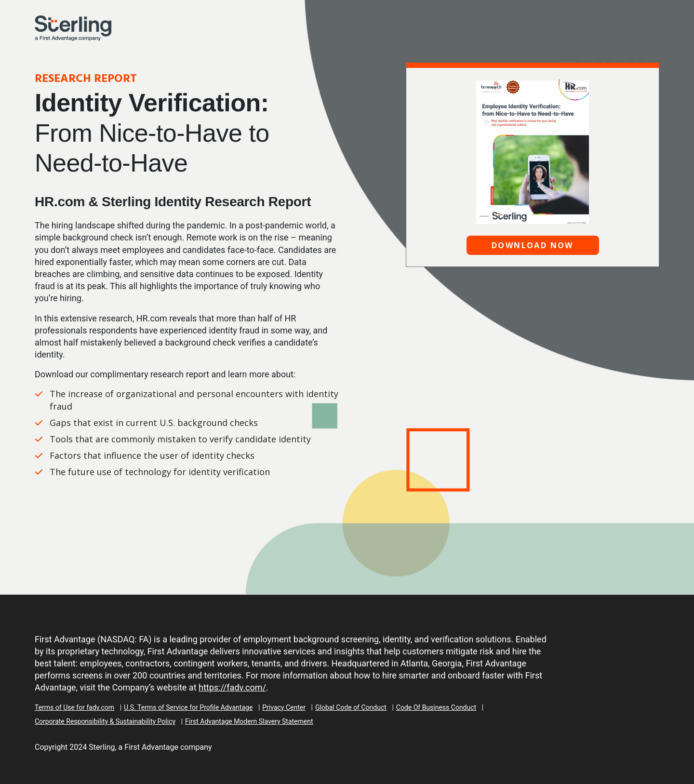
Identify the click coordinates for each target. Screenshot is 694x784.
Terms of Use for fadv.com (74, 707)
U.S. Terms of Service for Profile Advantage (188, 707)
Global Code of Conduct (351, 707)
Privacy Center (284, 707)
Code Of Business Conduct (436, 707)
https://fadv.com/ (232, 687)
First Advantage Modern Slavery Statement (249, 721)
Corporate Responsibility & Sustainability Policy (105, 721)
